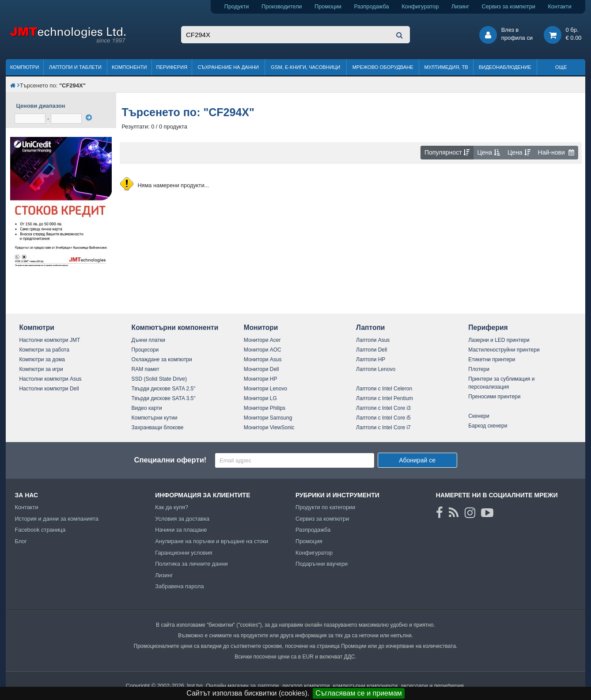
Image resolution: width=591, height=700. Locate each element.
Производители (282, 6)
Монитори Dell (261, 369)
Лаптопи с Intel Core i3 (383, 408)
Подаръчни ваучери (322, 564)
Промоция (309, 541)
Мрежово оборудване (383, 67)
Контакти (559, 6)
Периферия (172, 67)
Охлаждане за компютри (162, 359)
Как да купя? (172, 507)
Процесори (145, 350)
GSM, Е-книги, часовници (305, 67)
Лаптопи (370, 327)
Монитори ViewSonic (269, 428)
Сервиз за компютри (509, 6)
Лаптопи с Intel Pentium (385, 398)
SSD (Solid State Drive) (159, 379)
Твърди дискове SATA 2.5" (164, 389)
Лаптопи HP (371, 359)
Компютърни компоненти (175, 327)
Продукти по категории (325, 507)
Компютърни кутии (155, 418)
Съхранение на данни (228, 67)
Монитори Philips (265, 408)
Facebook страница (40, 530)
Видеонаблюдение (505, 67)
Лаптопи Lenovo (376, 369)
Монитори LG (260, 398)
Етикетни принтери (492, 359)
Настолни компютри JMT (49, 340)
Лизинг (460, 6)
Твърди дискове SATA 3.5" (164, 398)
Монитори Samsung (268, 418)
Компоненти (129, 67)
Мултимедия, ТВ (446, 67)
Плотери (479, 369)
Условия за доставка (182, 519)
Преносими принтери (494, 397)
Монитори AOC (263, 350)
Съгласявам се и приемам (359, 693)
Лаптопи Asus (373, 340)
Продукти (237, 6)
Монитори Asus (263, 359)
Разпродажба (371, 6)
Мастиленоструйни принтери (504, 350)
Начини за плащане (181, 530)
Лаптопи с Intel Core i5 (383, 418)
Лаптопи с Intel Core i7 (383, 428)
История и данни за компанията (57, 519)
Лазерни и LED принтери (499, 340)
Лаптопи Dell (371, 350)
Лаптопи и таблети (75, 67)
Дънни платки (148, 340)
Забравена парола (180, 586)
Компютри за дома (42, 359)
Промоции (328, 6)
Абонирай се (417, 460)
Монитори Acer (262, 340)
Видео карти (147, 408)
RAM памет (146, 369)
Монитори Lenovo (265, 389)
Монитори (261, 327)
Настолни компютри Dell (49, 389)
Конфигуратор (420, 6)
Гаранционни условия (184, 553)
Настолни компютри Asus (50, 379)
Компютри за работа (44, 350)
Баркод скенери (488, 426)
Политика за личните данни (191, 564)
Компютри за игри (41, 369)
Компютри (25, 67)
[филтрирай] (89, 117)
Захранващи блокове (158, 428)
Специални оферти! (170, 460)
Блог (21, 541)
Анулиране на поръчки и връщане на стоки (212, 541)
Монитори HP (261, 379)
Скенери (479, 416)
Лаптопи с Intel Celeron (384, 389)
